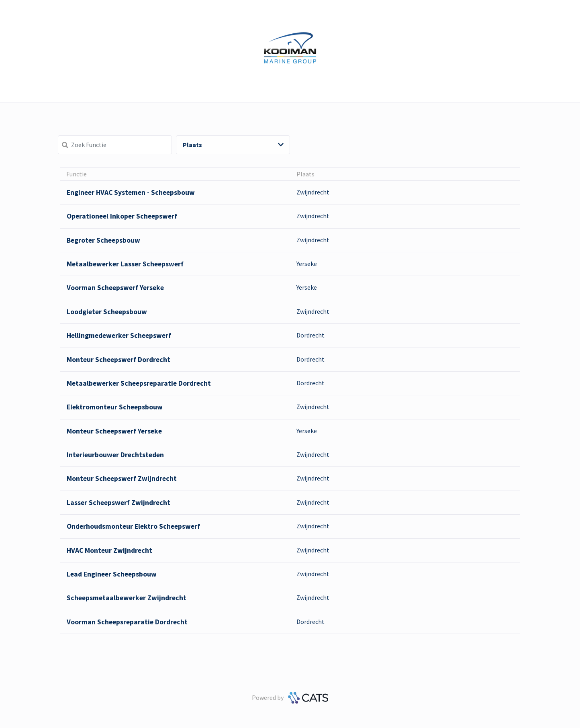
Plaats (233, 145)
